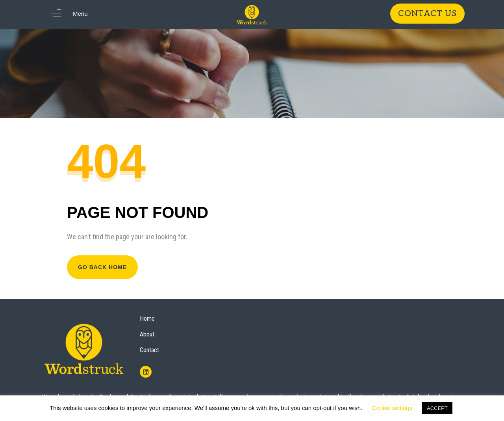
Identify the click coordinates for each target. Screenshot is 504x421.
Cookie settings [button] (392, 408)
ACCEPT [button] (437, 408)
